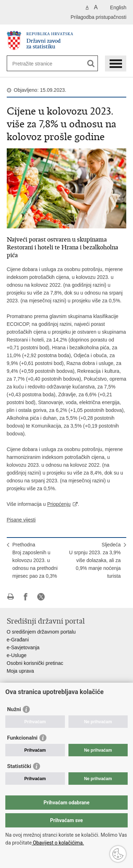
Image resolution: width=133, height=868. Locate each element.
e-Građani (18, 640)
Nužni (14, 709)
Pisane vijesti (21, 520)
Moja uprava (20, 671)
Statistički (19, 766)
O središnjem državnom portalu (41, 632)
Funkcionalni (22, 738)
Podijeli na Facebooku (26, 597)
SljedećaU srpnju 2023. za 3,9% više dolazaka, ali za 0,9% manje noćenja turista (95, 560)
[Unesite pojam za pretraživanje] (38, 63)
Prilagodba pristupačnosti (98, 17)
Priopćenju (59, 504)
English (118, 7)
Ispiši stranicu (10, 597)
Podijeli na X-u (41, 597)
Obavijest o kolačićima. (58, 843)
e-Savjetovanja (23, 647)
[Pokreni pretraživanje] (91, 63)
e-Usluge (17, 655)
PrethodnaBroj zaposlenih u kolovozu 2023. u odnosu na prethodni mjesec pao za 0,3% (35, 560)
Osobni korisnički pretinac (35, 663)
